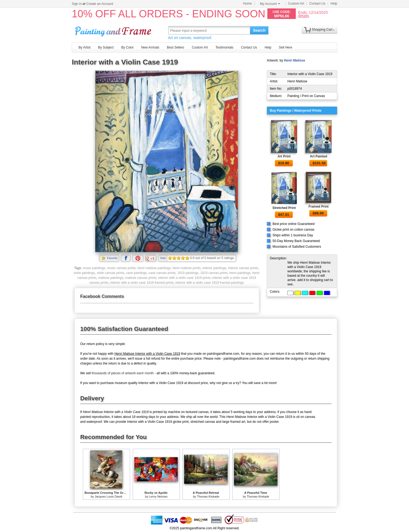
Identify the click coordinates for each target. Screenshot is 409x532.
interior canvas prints (243, 268)
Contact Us (317, 4)
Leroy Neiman (158, 496)
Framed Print (319, 207)
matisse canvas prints (141, 278)
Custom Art (296, 4)
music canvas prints (121, 268)
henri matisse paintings (154, 268)
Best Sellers (176, 47)
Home (248, 4)
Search (259, 30)
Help (334, 4)
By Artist (85, 47)
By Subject (106, 47)
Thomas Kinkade (208, 496)
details (303, 16)
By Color (127, 47)
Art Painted (319, 156)
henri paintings (240, 273)
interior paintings (214, 268)
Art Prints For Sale (114, 30)
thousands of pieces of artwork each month (123, 373)
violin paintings (84, 273)
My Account (270, 4)
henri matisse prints (187, 268)
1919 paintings (188, 273)
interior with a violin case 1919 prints (184, 278)
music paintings (94, 268)
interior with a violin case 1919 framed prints (142, 283)
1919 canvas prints (214, 273)
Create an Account (100, 4)
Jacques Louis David (109, 496)
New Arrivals (150, 47)
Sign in (77, 4)
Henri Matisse (294, 60)
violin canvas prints (110, 273)
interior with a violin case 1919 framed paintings (210, 283)
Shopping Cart (322, 30)
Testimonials (224, 47)
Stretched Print (284, 208)
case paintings (136, 273)
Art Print (284, 156)
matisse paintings (111, 278)
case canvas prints (162, 273)
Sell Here (286, 47)
